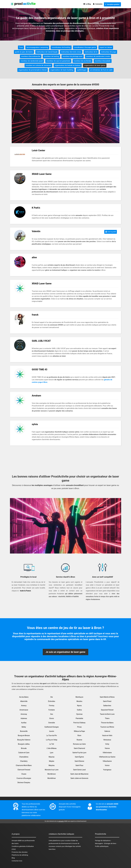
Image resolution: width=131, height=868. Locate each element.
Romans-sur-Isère (79, 744)
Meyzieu (52, 765)
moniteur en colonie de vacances (38, 65)
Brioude (24, 748)
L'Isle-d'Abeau (52, 748)
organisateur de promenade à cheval (33, 70)
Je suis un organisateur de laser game (65, 652)
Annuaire (15, 841)
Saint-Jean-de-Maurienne (79, 774)
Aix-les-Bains (24, 697)
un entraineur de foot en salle (101, 70)
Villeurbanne (107, 761)
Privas (79, 727)
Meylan (52, 761)
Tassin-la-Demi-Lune (107, 714)
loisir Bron (52, 849)
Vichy (107, 744)
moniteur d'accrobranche (31, 56)
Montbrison (52, 774)
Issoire (52, 731)
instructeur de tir (91, 52)
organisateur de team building (62, 70)
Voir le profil (111, 232)
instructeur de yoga (109, 52)
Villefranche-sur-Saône (107, 757)
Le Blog (87, 4)
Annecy (24, 706)
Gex (52, 714)
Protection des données (20, 852)
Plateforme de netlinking (20, 855)
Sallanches (107, 706)
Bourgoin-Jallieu (24, 744)
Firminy (52, 706)
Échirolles (52, 701)
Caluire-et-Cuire (24, 753)
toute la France (25, 591)
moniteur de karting (51, 56)
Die (52, 697)
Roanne (79, 740)
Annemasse (24, 710)
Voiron (107, 765)
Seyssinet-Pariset (107, 710)
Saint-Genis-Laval (79, 770)
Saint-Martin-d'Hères (107, 697)
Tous (21, 47)
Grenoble (52, 723)
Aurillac (24, 723)
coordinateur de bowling (61, 47)
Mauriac (52, 757)
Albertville (24, 701)
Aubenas (24, 718)
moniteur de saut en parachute (58, 61)
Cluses (24, 774)
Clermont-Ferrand (24, 770)
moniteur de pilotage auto (73, 56)
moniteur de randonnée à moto (98, 56)
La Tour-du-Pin (52, 735)
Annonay (24, 714)
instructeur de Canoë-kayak (47, 52)
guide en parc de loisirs (24, 52)
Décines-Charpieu (24, 783)
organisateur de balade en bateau (68, 65)
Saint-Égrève (79, 757)
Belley (24, 727)
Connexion (98, 4)
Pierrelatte (79, 718)
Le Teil (52, 744)
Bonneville (24, 731)
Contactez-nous (17, 861)
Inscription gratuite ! (112, 4)
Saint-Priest (107, 701)
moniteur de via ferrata (83, 61)
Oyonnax (79, 714)
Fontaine (52, 710)
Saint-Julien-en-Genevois (79, 778)
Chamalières (24, 757)
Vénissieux (107, 740)
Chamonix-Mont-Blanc (24, 765)
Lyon (52, 753)
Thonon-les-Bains (107, 723)
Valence (107, 731)
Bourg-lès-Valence (24, 740)
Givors (52, 718)
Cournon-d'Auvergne (24, 778)
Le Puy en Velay (52, 740)
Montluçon (79, 697)
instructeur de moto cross (71, 52)
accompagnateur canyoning (37, 47)
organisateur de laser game (95, 65)
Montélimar (52, 778)
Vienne (107, 748)
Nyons (79, 706)
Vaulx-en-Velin (107, 735)
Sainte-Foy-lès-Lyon (79, 753)
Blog (13, 858)
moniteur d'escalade (103, 61)
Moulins (79, 701)
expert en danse (106, 47)
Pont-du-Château (79, 723)
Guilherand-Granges (52, 727)
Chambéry (24, 761)
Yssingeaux (107, 770)
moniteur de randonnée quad (32, 61)
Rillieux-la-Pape (79, 731)
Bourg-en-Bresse (24, 735)
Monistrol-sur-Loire (52, 770)
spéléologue (82, 70)
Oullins (79, 710)
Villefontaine (107, 753)
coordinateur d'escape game (85, 47)
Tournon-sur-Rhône (107, 727)
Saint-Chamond (79, 748)
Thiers (107, 718)
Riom (79, 735)
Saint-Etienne (79, 761)
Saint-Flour (79, 765)
